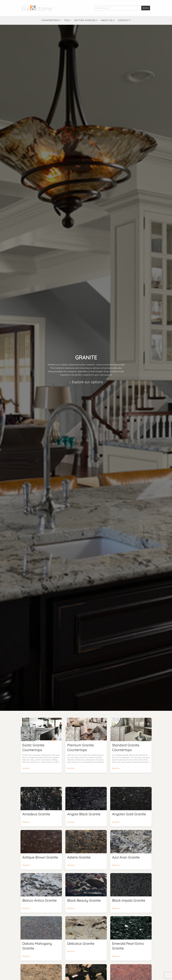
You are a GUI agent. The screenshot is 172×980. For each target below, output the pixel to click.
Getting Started (85, 20)
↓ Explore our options (86, 383)
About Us (107, 20)
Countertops (50, 20)
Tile (66, 20)
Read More (26, 768)
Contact (123, 20)
